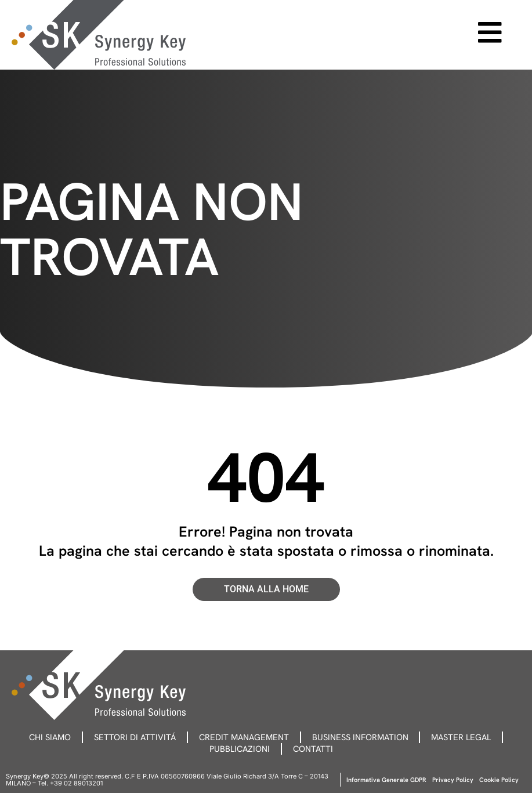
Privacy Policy (453, 780)
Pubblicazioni (239, 749)
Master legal (467, 737)
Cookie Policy (499, 780)
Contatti (315, 749)
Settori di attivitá (131, 737)
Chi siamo (44, 737)
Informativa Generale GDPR (386, 780)
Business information (363, 737)
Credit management (244, 737)
